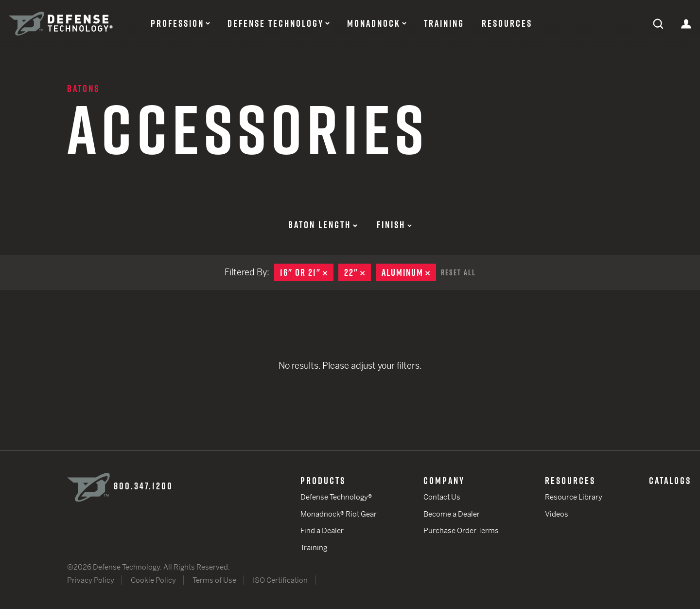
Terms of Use (214, 580)
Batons (83, 89)
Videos (557, 514)
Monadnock (374, 23)
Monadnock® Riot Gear (339, 514)
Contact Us (442, 497)
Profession (177, 23)
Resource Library (574, 497)
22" (358, 272)
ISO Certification (280, 580)
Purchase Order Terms (461, 530)
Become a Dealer (452, 514)
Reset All (458, 272)
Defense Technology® (336, 497)
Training (444, 23)
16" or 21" (307, 272)
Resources (507, 23)
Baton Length (323, 225)
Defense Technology (276, 23)
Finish (394, 225)
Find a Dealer (322, 530)
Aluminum (409, 272)
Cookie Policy (153, 580)
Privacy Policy (91, 580)
